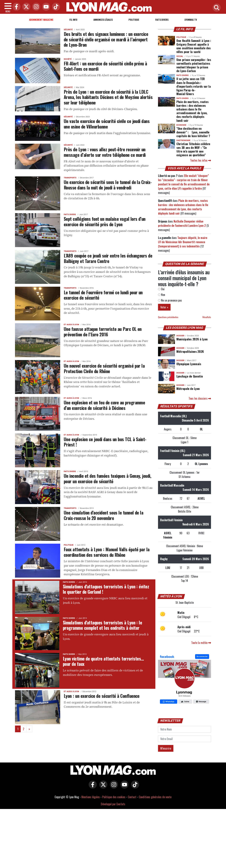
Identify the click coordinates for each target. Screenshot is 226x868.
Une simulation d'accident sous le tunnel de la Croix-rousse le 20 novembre (103, 515)
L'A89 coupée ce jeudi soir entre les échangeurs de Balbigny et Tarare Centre (108, 258)
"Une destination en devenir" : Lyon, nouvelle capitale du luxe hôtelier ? (193, 132)
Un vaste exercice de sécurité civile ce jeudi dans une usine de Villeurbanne (107, 124)
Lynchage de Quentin (190, 376)
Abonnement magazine (41, 20)
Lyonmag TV (191, 20)
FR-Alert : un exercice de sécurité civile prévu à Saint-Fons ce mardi (105, 66)
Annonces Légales (103, 20)
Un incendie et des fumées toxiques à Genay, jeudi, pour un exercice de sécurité (107, 478)
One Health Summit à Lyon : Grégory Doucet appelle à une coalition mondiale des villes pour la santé (194, 46)
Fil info (73, 20)
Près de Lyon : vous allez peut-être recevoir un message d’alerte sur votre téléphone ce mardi (105, 152)
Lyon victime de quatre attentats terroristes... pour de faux (103, 661)
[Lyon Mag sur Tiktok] (134, 787)
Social (180, 56)
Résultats (207, 317)
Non (162, 295)
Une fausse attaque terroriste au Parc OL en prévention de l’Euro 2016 (103, 331)
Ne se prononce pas (170, 300)
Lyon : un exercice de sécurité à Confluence (102, 696)
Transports (70, 178)
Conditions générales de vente (155, 797)
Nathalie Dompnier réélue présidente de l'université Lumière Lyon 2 (182, 223)
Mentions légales (91, 797)
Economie (181, 125)
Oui (161, 289)
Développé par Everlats (113, 804)
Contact (132, 797)
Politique (134, 20)
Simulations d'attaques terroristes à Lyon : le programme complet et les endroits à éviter (102, 625)
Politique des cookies (114, 797)
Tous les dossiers (200, 398)
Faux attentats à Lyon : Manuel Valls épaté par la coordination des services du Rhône (107, 552)
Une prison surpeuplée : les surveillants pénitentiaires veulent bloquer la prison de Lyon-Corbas (194, 65)
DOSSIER (180, 336)
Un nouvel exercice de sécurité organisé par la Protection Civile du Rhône (104, 368)
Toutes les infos (201, 160)
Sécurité (68, 30)
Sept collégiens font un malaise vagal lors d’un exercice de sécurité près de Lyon (105, 221)
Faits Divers (162, 20)
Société (68, 59)
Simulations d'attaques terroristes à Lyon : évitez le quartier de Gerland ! (106, 589)
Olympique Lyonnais (189, 364)
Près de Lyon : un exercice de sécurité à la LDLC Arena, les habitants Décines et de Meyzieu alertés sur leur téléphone (108, 97)
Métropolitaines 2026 (190, 351)
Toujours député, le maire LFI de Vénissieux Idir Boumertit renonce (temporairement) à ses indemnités (183, 242)
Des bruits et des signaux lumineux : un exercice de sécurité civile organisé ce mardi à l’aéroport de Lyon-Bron (106, 39)
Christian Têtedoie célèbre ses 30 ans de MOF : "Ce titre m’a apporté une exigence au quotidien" (193, 149)
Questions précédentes (168, 317)
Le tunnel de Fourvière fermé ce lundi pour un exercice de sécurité (103, 295)
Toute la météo (201, 643)
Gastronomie (183, 140)
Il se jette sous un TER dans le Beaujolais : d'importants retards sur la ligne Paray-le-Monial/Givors (194, 86)
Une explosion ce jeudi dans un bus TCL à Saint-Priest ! (105, 442)
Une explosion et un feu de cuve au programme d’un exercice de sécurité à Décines (104, 405)
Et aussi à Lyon (71, 325)
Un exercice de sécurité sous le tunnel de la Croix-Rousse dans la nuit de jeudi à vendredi (108, 185)
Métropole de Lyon (188, 388)
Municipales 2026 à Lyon (192, 339)
